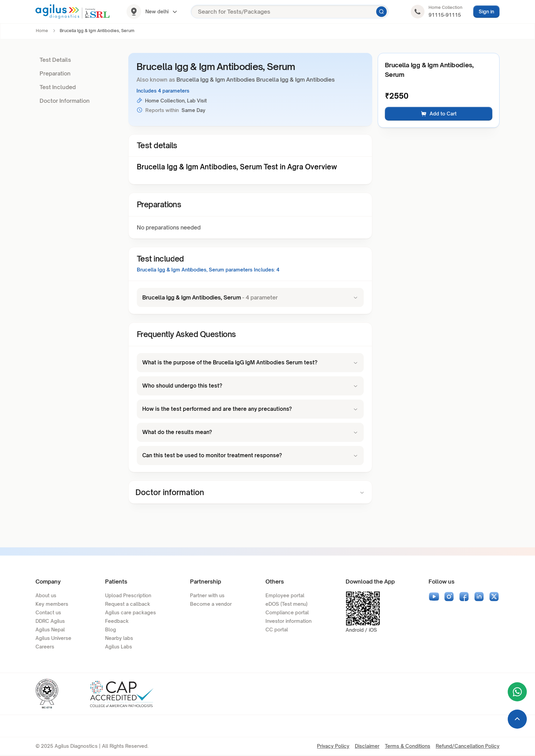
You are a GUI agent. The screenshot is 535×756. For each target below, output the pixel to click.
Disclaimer (367, 747)
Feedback (117, 622)
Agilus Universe (53, 639)
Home (42, 31)
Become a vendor (211, 605)
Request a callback (128, 605)
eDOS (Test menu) (286, 605)
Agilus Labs (119, 647)
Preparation (55, 73)
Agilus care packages (131, 613)
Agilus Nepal (50, 630)
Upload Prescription (128, 596)
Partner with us (207, 596)
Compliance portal (287, 613)
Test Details (55, 60)
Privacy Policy (333, 747)
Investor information (288, 622)
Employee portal (285, 596)
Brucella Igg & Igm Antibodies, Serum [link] (97, 31)
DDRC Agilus (50, 622)
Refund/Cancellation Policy (468, 747)
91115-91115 (445, 15)
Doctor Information (65, 101)
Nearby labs (119, 639)
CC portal (277, 630)
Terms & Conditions (408, 747)
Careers (45, 647)
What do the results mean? (250, 432)
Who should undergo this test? (250, 386)
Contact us (48, 613)
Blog (111, 630)
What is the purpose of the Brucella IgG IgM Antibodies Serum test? (250, 363)
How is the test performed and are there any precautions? (250, 409)
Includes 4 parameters (163, 91)
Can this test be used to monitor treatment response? (250, 456)
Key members (52, 605)
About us (46, 596)
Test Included (58, 87)
